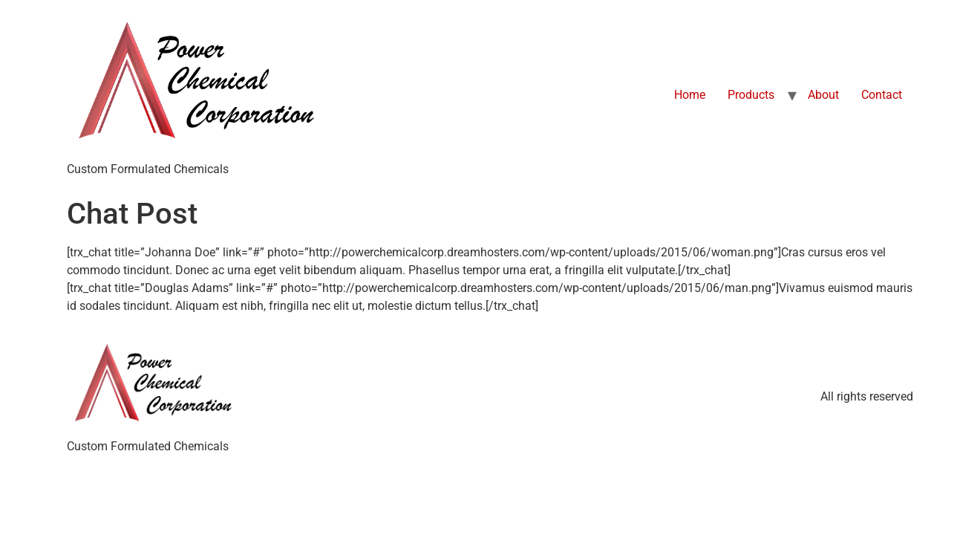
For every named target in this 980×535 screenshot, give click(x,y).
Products (751, 95)
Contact (882, 95)
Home (690, 95)
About (823, 95)
